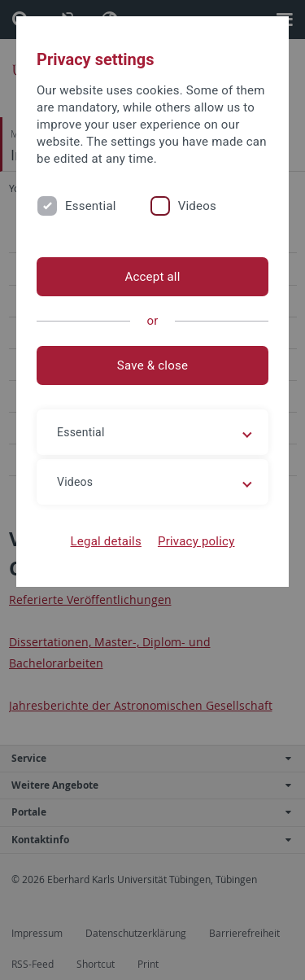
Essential (91, 206)
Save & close (152, 365)
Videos (197, 206)
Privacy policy (196, 541)
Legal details (106, 541)
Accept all (152, 277)
